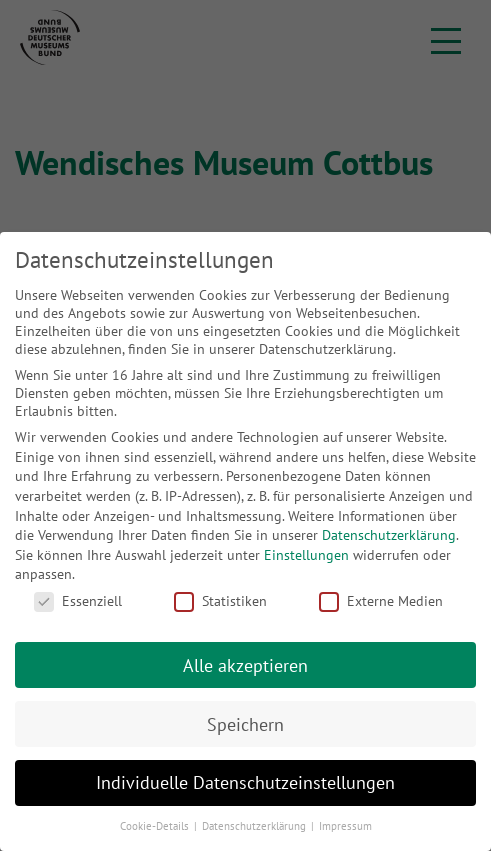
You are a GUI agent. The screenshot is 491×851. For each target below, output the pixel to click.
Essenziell (78, 601)
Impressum (345, 826)
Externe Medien (381, 601)
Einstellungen (306, 555)
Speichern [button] (245, 724)
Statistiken (220, 601)
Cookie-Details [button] (156, 826)
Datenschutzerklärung (389, 535)
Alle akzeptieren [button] (245, 665)
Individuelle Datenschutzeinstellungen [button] (245, 782)
